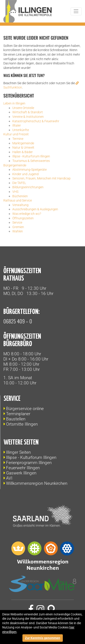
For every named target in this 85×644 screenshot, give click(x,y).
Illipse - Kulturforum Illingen (31, 457)
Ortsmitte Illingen (22, 424)
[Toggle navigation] (76, 11)
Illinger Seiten (18, 452)
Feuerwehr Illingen (23, 468)
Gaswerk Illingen (21, 473)
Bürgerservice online (25, 409)
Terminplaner (18, 414)
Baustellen (16, 419)
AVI (9, 478)
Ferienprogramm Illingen (29, 463)
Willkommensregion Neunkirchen (37, 483)
